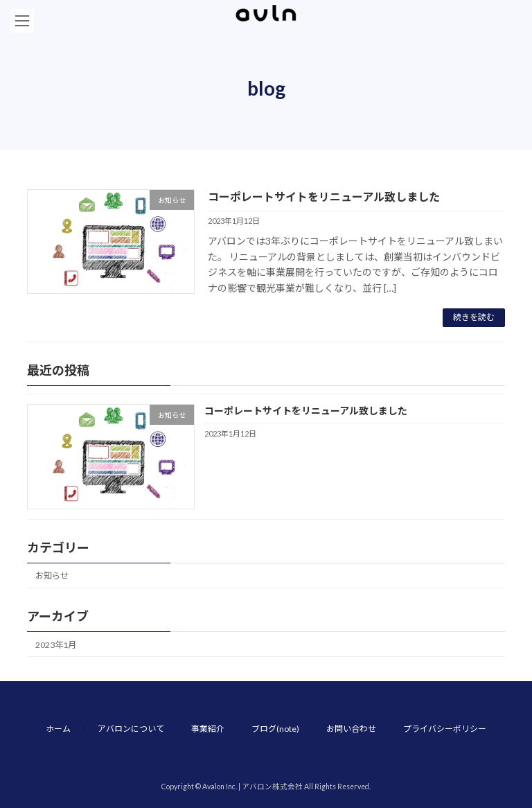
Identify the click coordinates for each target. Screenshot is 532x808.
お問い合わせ (351, 729)
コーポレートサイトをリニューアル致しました (324, 196)
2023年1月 (56, 645)
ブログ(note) (275, 729)
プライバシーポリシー (445, 729)
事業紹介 (208, 729)
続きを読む (474, 317)
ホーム (58, 729)
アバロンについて (131, 729)
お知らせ (52, 576)
